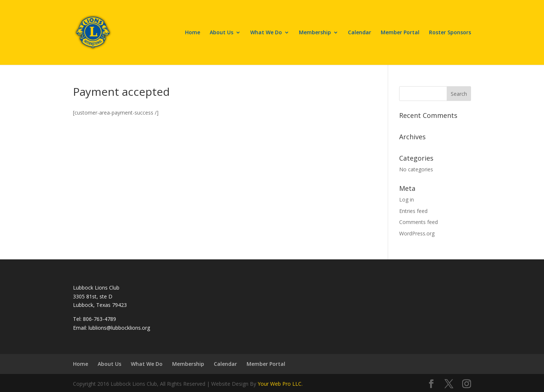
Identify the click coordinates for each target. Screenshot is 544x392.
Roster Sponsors (450, 33)
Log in (407, 199)
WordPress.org (417, 233)
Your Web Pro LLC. (280, 384)
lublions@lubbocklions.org (119, 328)
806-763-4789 (100, 319)
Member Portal (400, 33)
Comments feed (419, 222)
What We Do (266, 33)
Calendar (360, 33)
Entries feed (413, 211)
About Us (222, 33)
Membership (315, 33)
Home (193, 33)
